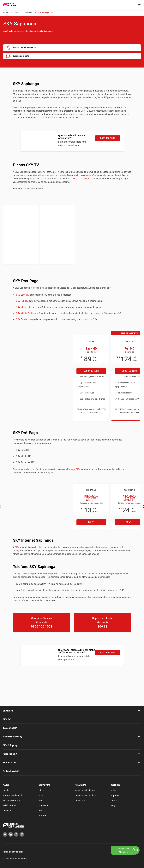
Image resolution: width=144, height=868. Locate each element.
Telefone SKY (10, 728)
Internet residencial (12, 795)
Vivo (41, 795)
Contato (115, 800)
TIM (40, 800)
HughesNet (44, 805)
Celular (6, 790)
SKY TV (7, 719)
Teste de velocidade (85, 790)
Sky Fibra (8, 711)
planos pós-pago (93, 175)
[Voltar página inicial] (11, 5)
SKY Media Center (25, 313)
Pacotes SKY (10, 754)
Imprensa (115, 795)
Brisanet (43, 815)
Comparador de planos (86, 795)
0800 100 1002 (108, 138)
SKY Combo (22, 319)
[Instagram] (22, 834)
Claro (41, 790)
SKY (41, 810)
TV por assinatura (11, 800)
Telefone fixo (9, 805)
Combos (7, 810)
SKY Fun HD (22, 301)
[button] (139, 5)
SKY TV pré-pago (81, 179)
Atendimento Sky (12, 737)
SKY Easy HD (23, 295)
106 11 (91, 522)
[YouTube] (5, 834)
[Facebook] (16, 834)
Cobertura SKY (11, 771)
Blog (113, 805)
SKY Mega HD (23, 307)
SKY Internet (21, 547)
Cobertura (80, 800)
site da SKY (74, 118)
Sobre (114, 790)
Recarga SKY (74, 469)
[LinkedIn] (11, 834)
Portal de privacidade (13, 852)
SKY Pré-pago (11, 745)
